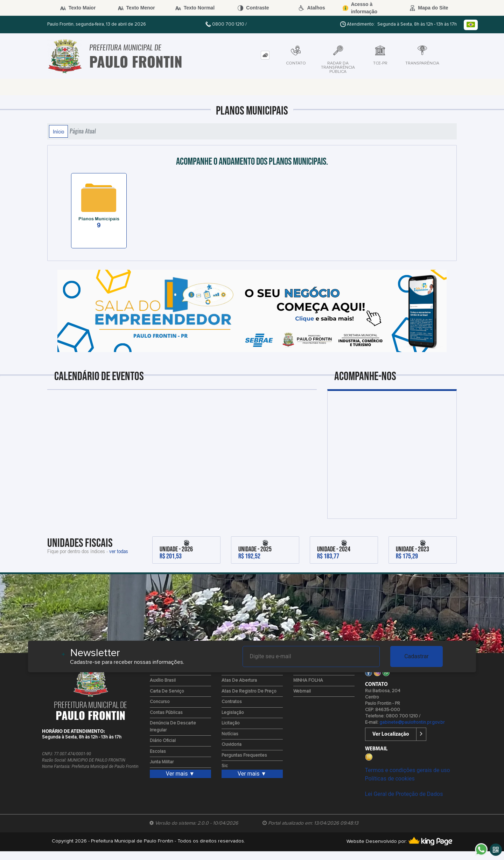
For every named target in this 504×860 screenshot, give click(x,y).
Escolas (158, 752)
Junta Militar (162, 762)
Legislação (233, 713)
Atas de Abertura (239, 680)
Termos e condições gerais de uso (408, 770)
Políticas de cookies (390, 779)
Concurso (160, 702)
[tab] (265, 55)
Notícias (230, 734)
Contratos (232, 702)
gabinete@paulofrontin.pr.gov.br (412, 723)
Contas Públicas (166, 713)
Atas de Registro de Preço (249, 691)
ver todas (119, 551)
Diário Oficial (163, 741)
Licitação (231, 723)
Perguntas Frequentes (244, 755)
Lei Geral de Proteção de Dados (404, 794)
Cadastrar (416, 656)
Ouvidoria (232, 745)
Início (58, 131)
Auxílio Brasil (163, 680)
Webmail (302, 691)
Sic (225, 766)
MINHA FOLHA (308, 680)
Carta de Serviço (167, 691)
